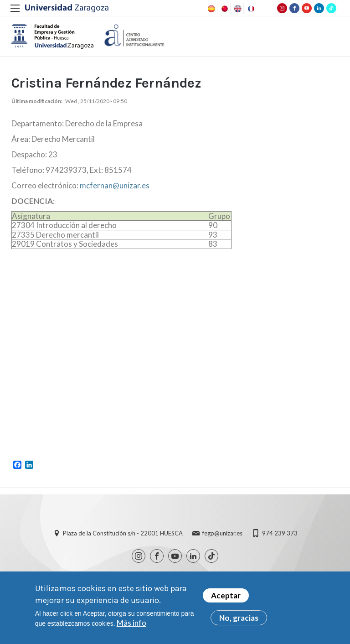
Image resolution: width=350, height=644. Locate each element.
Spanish (211, 9)
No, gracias (239, 618)
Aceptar (226, 595)
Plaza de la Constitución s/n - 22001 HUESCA (123, 537)
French (250, 9)
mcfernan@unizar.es (115, 189)
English (237, 9)
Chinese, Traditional (224, 9)
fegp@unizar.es (222, 537)
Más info (131, 623)
